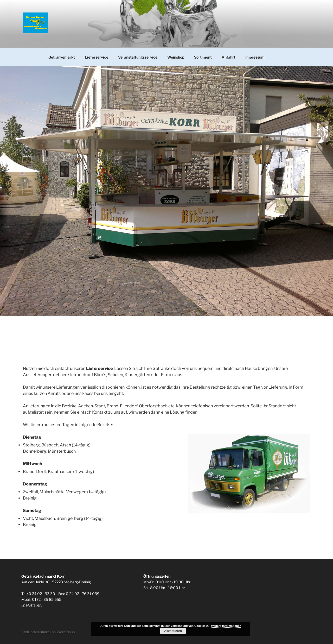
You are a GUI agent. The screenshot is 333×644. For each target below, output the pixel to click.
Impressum (255, 57)
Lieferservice (97, 57)
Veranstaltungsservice (138, 57)
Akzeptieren (173, 631)
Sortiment (203, 57)
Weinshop (176, 57)
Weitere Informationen (226, 626)
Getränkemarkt (62, 57)
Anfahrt (229, 57)
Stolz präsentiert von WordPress (48, 632)
